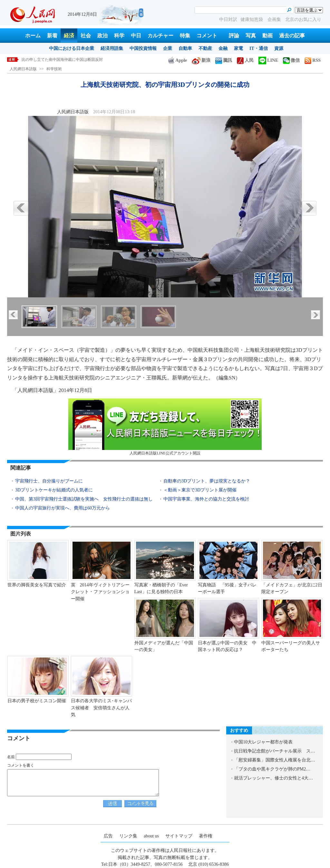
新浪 (201, 60)
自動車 (185, 48)
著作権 (206, 836)
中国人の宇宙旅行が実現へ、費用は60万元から (63, 508)
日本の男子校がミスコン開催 (37, 701)
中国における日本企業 (72, 48)
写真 (251, 36)
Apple (178, 60)
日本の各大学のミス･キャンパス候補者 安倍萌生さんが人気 (101, 708)
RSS (313, 60)
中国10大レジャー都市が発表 (263, 742)
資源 (279, 48)
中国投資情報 (143, 48)
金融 (223, 48)
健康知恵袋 (252, 19)
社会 (86, 36)
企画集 (275, 19)
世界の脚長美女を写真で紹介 (37, 585)
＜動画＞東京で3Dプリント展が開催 (200, 490)
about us (151, 836)
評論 (234, 36)
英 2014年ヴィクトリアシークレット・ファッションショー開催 (100, 592)
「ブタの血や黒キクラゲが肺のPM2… (272, 769)
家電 (238, 48)
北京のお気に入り (303, 19)
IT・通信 (259, 48)
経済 (69, 36)
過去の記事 (292, 36)
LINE (268, 60)
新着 (52, 36)
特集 (185, 36)
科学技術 (54, 69)
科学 (119, 36)
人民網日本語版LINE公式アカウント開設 (165, 427)
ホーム (33, 36)
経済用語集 (112, 48)
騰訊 (224, 60)
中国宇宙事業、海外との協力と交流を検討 (206, 499)
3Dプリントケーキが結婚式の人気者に (54, 490)
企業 (168, 48)
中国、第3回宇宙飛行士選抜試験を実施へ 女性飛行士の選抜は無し (84, 499)
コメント (207, 36)
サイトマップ (179, 836)
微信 (291, 60)
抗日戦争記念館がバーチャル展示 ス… (275, 751)
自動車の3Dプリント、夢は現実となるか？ (207, 481)
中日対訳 (228, 19)
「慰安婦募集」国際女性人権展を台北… (275, 760)
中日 (136, 36)
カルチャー (160, 36)
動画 (267, 36)
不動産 (205, 48)
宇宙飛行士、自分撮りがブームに (49, 481)
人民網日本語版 (23, 69)
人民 (245, 60)
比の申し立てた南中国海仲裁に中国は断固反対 (62, 60)
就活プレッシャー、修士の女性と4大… (273, 778)
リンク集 (128, 836)
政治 (102, 36)
